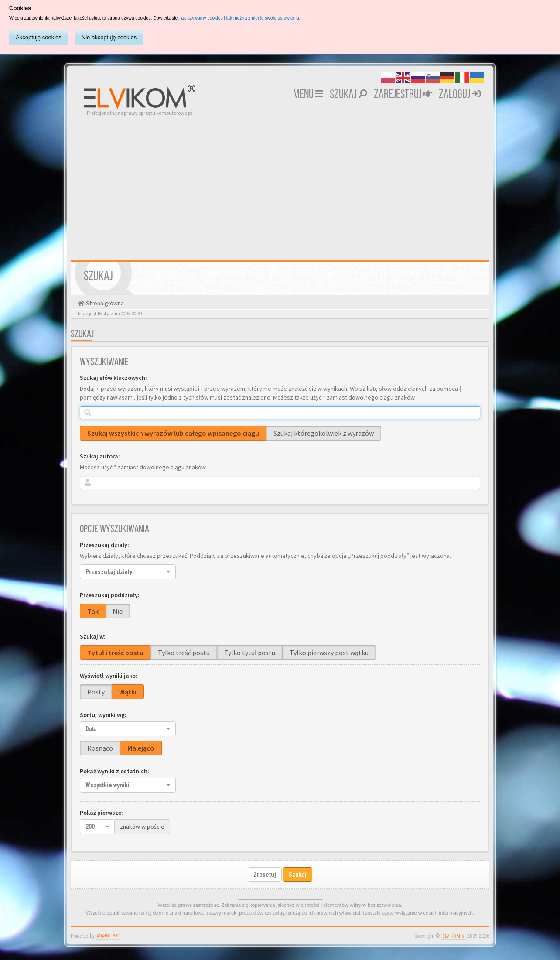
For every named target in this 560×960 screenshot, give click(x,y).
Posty (96, 692)
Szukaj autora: (100, 456)
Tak (93, 611)
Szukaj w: (93, 636)
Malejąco (141, 748)
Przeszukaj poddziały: (110, 595)
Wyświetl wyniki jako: (109, 676)
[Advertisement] (280, 182)
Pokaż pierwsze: (101, 813)
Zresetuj (265, 875)
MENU (308, 95)
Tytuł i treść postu (115, 653)
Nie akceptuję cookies (109, 37)
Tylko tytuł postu (250, 653)
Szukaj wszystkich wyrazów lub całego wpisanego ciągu (173, 433)
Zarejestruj (403, 95)
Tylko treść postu (184, 653)
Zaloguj (460, 95)
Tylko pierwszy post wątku (329, 653)
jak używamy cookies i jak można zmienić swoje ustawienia (240, 18)
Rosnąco (100, 748)
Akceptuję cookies (39, 37)
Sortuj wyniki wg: (103, 715)
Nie (118, 611)
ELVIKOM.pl (454, 936)
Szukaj (348, 95)
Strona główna (104, 303)
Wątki (128, 692)
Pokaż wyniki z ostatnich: (114, 771)
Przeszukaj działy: (104, 545)
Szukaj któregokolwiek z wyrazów (324, 433)
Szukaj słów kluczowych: (113, 378)
